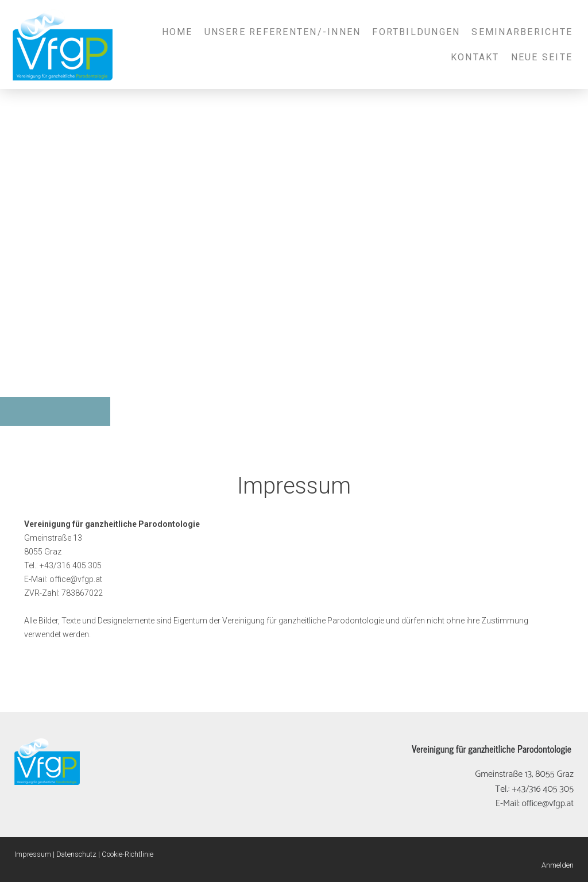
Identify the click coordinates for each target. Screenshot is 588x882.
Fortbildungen (416, 32)
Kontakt (475, 57)
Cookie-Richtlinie (127, 854)
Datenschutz (76, 854)
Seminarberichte (522, 32)
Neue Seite (542, 57)
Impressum (33, 854)
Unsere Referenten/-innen (283, 32)
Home (177, 32)
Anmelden (558, 865)
